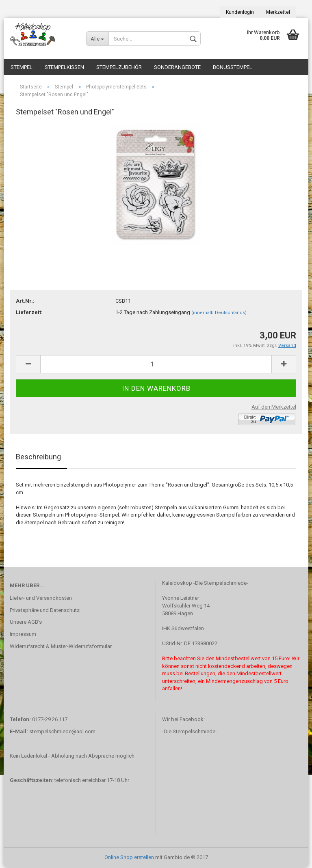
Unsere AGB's (26, 622)
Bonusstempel (233, 67)
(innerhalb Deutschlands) (219, 313)
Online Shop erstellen (129, 857)
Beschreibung (38, 457)
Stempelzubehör (119, 67)
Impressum (23, 634)
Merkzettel (278, 12)
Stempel (22, 67)
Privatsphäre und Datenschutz (45, 610)
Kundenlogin (240, 12)
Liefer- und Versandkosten (41, 598)
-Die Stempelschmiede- (190, 731)
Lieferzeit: (29, 312)
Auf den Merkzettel (274, 407)
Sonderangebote (177, 67)
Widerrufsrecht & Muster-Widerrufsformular (61, 646)
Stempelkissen (64, 67)
